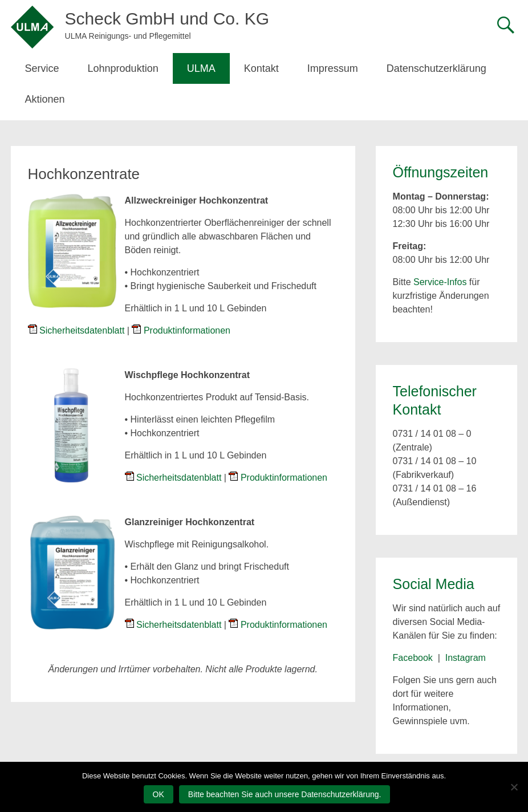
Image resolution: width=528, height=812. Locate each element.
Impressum (333, 68)
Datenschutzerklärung (436, 68)
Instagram (466, 658)
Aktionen (45, 99)
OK (159, 794)
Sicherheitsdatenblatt (82, 330)
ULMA (201, 68)
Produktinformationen (187, 330)
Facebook (413, 658)
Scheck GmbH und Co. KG (167, 19)
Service (42, 68)
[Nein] (514, 787)
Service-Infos (440, 282)
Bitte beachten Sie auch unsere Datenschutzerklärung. (285, 794)
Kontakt (261, 68)
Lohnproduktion (123, 68)
